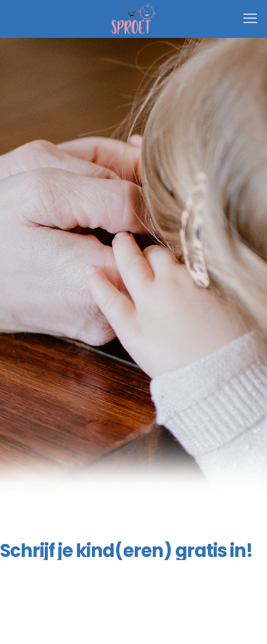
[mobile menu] (250, 19)
